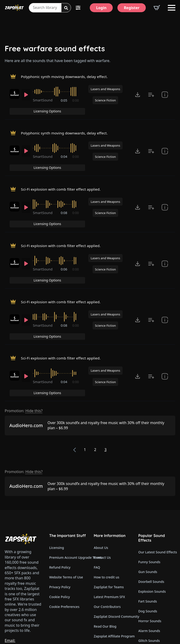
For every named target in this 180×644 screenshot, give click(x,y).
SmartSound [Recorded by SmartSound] (44, 102)
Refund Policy (60, 516)
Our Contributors (107, 556)
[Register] (132, 8)
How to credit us (107, 526)
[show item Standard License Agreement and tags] (165, 96)
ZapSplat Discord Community (112, 566)
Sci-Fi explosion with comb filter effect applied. (62, 174)
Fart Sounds (148, 550)
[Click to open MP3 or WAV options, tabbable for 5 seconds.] (138, 96)
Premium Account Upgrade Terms (68, 507)
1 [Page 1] (85, 399)
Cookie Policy (60, 546)
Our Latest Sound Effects (157, 501)
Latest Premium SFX (109, 546)
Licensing (57, 497)
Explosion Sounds (152, 541)
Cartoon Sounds (151, 600)
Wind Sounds (148, 609)
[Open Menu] (172, 8)
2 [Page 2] (95, 399)
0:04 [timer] (64, 150)
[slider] (56, 93)
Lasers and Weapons (105, 91)
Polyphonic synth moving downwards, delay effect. (66, 78)
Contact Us (102, 507)
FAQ (97, 516)
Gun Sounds (148, 521)
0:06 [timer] (64, 246)
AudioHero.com (26, 375)
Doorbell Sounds (151, 531)
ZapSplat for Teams (109, 536)
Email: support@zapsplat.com (25, 592)
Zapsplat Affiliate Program (112, 585)
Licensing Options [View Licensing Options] (155, 78)
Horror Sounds (150, 570)
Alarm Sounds (149, 580)
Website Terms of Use (66, 526)
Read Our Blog (105, 576)
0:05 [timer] (64, 102)
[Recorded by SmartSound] (14, 96)
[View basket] (157, 8)
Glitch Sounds (149, 590)
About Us (101, 497)
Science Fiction (105, 102)
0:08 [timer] (64, 198)
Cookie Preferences (64, 556)
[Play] (26, 96)
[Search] (66, 8)
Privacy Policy (60, 536)
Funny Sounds (149, 511)
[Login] (101, 8)
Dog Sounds (148, 560)
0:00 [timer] (76, 102)
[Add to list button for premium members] (151, 96)
